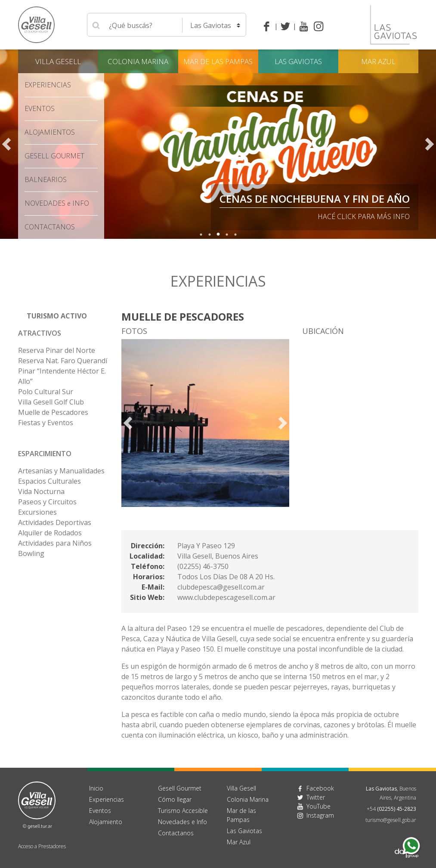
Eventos (40, 108)
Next (430, 144)
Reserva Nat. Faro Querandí (63, 361)
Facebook (320, 788)
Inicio (96, 788)
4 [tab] (227, 235)
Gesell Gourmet (54, 156)
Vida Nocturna (41, 491)
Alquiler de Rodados (50, 533)
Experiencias (48, 85)
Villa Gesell (58, 61)
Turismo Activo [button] (57, 316)
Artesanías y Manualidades (61, 471)
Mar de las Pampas (218, 61)
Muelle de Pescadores (53, 412)
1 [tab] (201, 235)
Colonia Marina (138, 61)
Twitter (316, 797)
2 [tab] (210, 235)
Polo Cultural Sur (46, 392)
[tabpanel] (218, 144)
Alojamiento (106, 822)
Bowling (31, 553)
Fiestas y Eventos (46, 423)
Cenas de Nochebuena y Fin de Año (315, 199)
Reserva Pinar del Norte (57, 350)
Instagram (320, 815)
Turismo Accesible (183, 811)
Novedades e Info (182, 822)
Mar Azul (378, 61)
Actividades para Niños (55, 543)
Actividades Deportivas (55, 522)
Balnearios (46, 179)
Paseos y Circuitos (47, 502)
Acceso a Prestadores (42, 846)
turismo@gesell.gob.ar (391, 820)
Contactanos (176, 833)
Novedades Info (57, 203)
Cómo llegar (175, 799)
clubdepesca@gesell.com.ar (221, 587)
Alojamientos (50, 132)
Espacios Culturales (49, 481)
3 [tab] (218, 235)
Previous (6, 144)
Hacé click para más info (364, 216)
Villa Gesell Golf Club (51, 402)
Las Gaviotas (298, 61)
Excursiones (37, 512)
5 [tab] (235, 235)
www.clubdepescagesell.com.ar (226, 597)
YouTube (318, 806)
